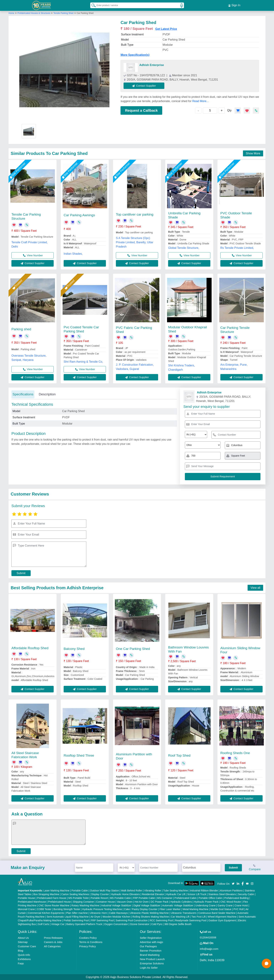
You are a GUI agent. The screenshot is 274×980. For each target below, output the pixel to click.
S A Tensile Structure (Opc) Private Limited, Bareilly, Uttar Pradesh (135, 242)
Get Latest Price (166, 29)
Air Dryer (95, 917)
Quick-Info (24, 955)
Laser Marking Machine (57, 890)
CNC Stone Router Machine (54, 905)
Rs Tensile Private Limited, (237, 248)
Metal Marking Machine (195, 909)
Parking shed (21, 329)
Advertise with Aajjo (152, 942)
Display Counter (100, 894)
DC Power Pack (160, 902)
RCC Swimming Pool (161, 920)
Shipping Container (84, 902)
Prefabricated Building (236, 898)
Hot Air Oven (142, 902)
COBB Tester (44, 909)
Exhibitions (24, 959)
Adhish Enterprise (152, 65)
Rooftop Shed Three (79, 755)
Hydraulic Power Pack (206, 902)
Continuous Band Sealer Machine (217, 913)
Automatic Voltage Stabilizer (178, 905)
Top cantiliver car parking (135, 214)
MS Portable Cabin (121, 898)
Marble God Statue (221, 909)
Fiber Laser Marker (170, 909)
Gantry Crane (225, 905)
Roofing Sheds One (235, 753)
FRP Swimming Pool (102, 920)
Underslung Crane (206, 905)
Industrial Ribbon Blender (204, 890)
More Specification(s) (135, 55)
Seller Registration (151, 938)
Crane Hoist (241, 905)
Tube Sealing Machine (176, 890)
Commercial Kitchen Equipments (46, 913)
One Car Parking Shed (133, 649)
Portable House (26, 898)
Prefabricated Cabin (186, 898)
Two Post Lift (198, 917)
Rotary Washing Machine (85, 905)
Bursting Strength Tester (67, 909)
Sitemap (23, 942)
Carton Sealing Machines (75, 894)
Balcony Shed (74, 649)
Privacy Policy (87, 946)
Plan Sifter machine (77, 913)
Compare (255, 868)
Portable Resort (99, 898)
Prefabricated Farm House (52, 898)
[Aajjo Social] (233, 883)
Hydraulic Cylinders (181, 902)
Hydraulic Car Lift (176, 894)
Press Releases (53, 938)
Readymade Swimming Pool (191, 920)
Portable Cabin (80, 890)
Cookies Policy (88, 938)
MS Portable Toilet (78, 898)
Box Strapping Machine (46, 894)
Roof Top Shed (179, 755)
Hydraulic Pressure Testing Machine (102, 909)
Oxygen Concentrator (116, 924)
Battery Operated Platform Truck (84, 924)
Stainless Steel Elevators (222, 894)
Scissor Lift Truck (197, 894)
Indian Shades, (73, 254)
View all (255, 588)
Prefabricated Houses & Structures (34, 13)
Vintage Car (58, 924)
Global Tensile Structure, (184, 248)
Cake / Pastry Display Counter (141, 909)
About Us (23, 938)
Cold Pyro (157, 924)
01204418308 (208, 937)
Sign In (234, 5)
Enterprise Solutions (152, 963)
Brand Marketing (150, 955)
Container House (105, 902)
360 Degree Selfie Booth (178, 924)
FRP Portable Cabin (144, 898)
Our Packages (148, 946)
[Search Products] (92, 5)
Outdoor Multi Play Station (105, 890)
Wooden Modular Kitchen (116, 917)
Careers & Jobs (53, 942)
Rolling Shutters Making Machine (151, 917)
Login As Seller (149, 967)
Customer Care (27, 946)
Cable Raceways (118, 913)
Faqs (21, 963)
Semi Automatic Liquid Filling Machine (68, 917)
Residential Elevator (153, 894)
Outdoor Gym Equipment (222, 920)
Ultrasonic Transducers (184, 913)
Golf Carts (44, 924)
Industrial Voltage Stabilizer (116, 905)
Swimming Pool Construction (132, 920)
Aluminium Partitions (231, 890)
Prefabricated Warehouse (32, 902)
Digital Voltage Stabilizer (147, 905)
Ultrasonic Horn (98, 913)
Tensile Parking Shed (63, 13)
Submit (21, 573)
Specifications (23, 394)
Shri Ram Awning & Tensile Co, (83, 361)
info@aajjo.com (209, 949)
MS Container (165, 898)
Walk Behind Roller (132, 890)
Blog (21, 950)
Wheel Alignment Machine (222, 917)
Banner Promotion (151, 950)
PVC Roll (239, 909)
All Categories (52, 946)
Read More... (200, 101)
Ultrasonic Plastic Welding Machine (149, 913)
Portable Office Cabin (210, 898)
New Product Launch (152, 959)
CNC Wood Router (231, 902)
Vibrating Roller (153, 890)
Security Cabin (246, 894)
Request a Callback (141, 110)
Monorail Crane (26, 909)
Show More (253, 153)
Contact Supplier (144, 85)
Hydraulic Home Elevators (125, 894)
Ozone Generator (140, 924)
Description (47, 394)
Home (11, 13)
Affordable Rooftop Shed (30, 648)
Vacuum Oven (125, 902)
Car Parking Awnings (79, 215)
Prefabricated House (60, 902)
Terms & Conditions (91, 942)
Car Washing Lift (180, 917)
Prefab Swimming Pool (76, 920)
